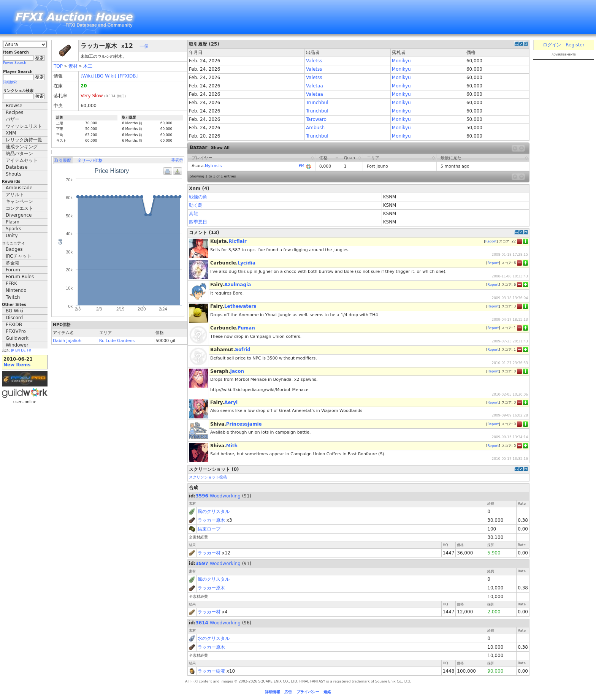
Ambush (315, 128)
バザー (13, 119)
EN (17, 350)
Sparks (13, 229)
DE (23, 350)
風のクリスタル (214, 512)
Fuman (246, 328)
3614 (202, 623)
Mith (232, 446)
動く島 (196, 205)
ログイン (552, 45)
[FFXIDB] (128, 76)
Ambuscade (19, 188)
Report (491, 241)
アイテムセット (22, 160)
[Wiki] (87, 76)
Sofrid (243, 350)
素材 (73, 66)
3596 (202, 496)
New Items (17, 365)
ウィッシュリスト (24, 126)
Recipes (14, 112)
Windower (17, 345)
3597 (202, 564)
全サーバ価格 (90, 161)
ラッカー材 (209, 553)
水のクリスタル (214, 638)
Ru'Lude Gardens (117, 341)
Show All (220, 148)
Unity (12, 236)
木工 (88, 66)
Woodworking (225, 496)
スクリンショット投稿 (208, 477)
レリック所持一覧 (24, 140)
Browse (14, 106)
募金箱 (13, 263)
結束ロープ (209, 529)
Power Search (15, 63)
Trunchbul (317, 103)
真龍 (193, 214)
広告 (288, 692)
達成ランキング (22, 147)
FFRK (11, 283)
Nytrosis (213, 166)
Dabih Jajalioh (67, 341)
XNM (11, 133)
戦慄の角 (198, 197)
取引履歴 (63, 161)
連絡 (327, 692)
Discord (14, 318)
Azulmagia (238, 285)
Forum (13, 270)
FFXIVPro (16, 331)
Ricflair (238, 241)
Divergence (19, 215)
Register (575, 45)
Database (17, 167)
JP (13, 350)
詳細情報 (273, 692)
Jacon (237, 371)
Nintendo (16, 290)
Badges (14, 249)
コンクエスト (19, 208)
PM (302, 165)
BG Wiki (14, 311)
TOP (58, 66)
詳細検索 (10, 82)
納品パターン (19, 154)
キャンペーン (19, 201)
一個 (144, 46)
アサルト (15, 195)
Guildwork (17, 338)
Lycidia (246, 263)
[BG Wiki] (106, 76)
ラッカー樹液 (211, 671)
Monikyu (401, 61)
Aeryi (231, 402)
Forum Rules (20, 277)
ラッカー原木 (211, 520)
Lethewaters (240, 306)
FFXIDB (14, 325)
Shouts (13, 174)
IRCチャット (19, 256)
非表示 (177, 160)
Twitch (13, 297)
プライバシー (308, 692)
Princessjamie (244, 424)
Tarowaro (316, 119)
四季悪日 (198, 222)
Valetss (314, 61)
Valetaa (315, 86)
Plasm (13, 222)
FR (29, 350)
